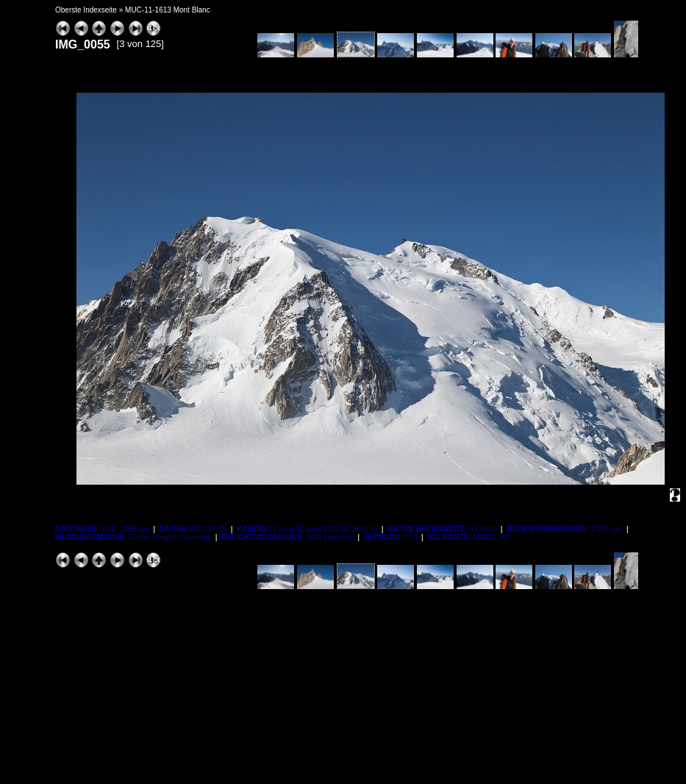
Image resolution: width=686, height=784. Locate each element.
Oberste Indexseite (86, 10)
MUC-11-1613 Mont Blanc (168, 10)
